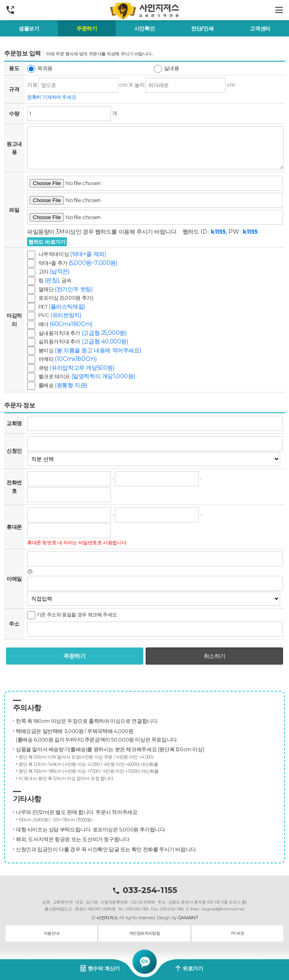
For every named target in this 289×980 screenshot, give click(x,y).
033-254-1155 (145, 890)
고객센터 (260, 28)
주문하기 (87, 28)
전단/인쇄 (202, 28)
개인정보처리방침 (145, 933)
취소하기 (215, 656)
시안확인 (144, 28)
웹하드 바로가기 (47, 242)
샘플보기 (29, 28)
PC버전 (238, 933)
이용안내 (51, 933)
